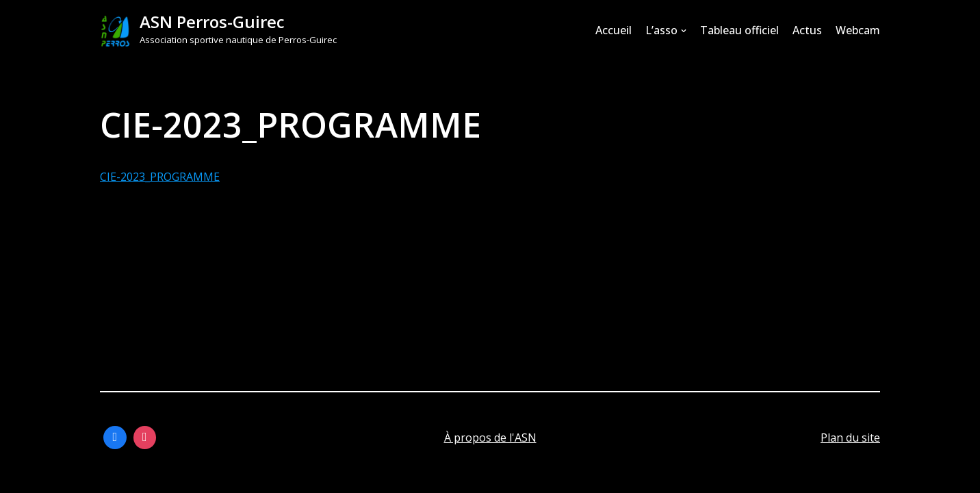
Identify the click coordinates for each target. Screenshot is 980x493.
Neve (113, 475)
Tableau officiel (739, 30)
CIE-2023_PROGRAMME (160, 177)
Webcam (858, 30)
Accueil (614, 30)
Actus (807, 30)
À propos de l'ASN (490, 438)
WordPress (236, 475)
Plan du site (850, 438)
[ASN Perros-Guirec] (218, 31)
